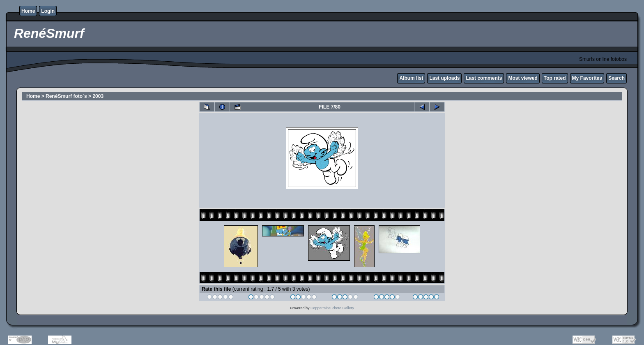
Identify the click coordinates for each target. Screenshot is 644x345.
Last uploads (444, 78)
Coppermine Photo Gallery (332, 308)
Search (616, 78)
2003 (98, 96)
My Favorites (587, 78)
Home (28, 11)
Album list (411, 78)
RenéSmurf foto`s (66, 96)
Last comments (484, 78)
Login (48, 11)
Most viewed (523, 78)
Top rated (555, 78)
